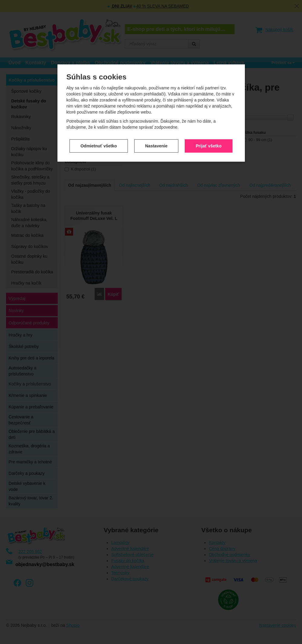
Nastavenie (156, 132)
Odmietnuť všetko (99, 132)
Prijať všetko (208, 132)
